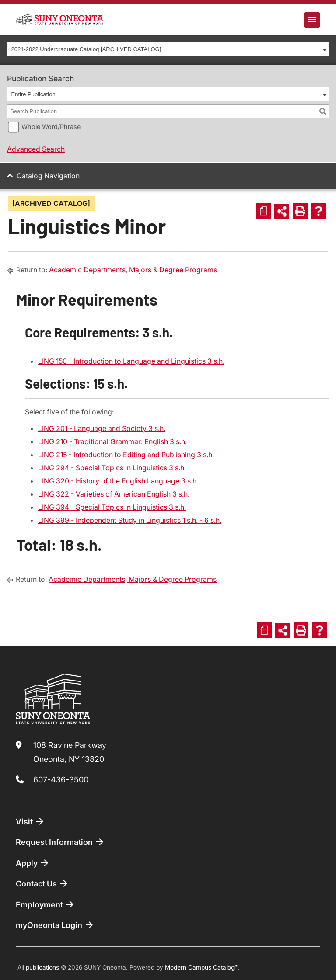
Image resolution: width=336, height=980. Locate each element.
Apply (33, 863)
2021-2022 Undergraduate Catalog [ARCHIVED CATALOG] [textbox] (86, 49)
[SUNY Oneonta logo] (59, 20)
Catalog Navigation (48, 176)
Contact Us (42, 883)
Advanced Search (36, 149)
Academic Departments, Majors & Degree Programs (133, 270)
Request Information (60, 842)
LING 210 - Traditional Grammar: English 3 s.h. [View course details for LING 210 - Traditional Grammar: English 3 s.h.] (112, 441)
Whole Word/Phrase (51, 127)
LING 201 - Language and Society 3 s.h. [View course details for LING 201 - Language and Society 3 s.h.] (102, 428)
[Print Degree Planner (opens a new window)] (263, 211)
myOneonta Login (55, 925)
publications (42, 967)
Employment (45, 904)
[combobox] (168, 49)
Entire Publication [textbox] (33, 94)
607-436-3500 (61, 780)
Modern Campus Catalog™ (201, 967)
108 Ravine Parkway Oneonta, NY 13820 (70, 752)
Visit (30, 821)
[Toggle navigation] (312, 20)
